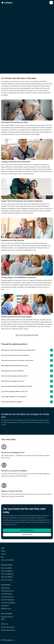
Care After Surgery (7, 594)
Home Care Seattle (7, 568)
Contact (3, 554)
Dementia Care (5, 588)
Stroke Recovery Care (7, 591)
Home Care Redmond (7, 574)
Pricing (3, 551)
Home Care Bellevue (7, 571)
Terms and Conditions (7, 560)
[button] (27, 335)
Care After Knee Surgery (8, 603)
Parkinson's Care (6, 609)
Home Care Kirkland (7, 577)
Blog (2, 557)
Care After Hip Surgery (8, 600)
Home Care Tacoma (7, 580)
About (3, 548)
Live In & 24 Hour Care (7, 597)
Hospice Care (5, 606)
